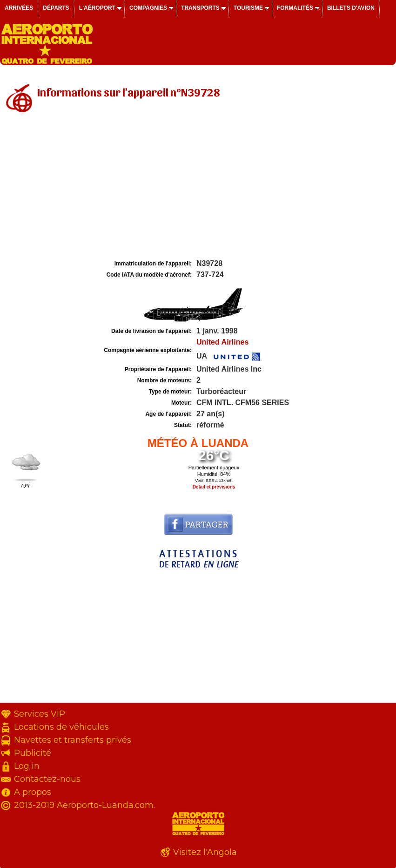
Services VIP (40, 714)
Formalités (295, 8)
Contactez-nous (47, 779)
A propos (33, 792)
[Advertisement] (198, 188)
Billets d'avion (351, 8)
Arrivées (19, 8)
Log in (27, 766)
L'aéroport (97, 8)
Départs (56, 8)
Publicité (33, 753)
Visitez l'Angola (205, 852)
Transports (200, 8)
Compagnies (148, 8)
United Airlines (222, 342)
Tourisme (248, 8)
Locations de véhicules (61, 727)
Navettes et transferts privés (73, 740)
